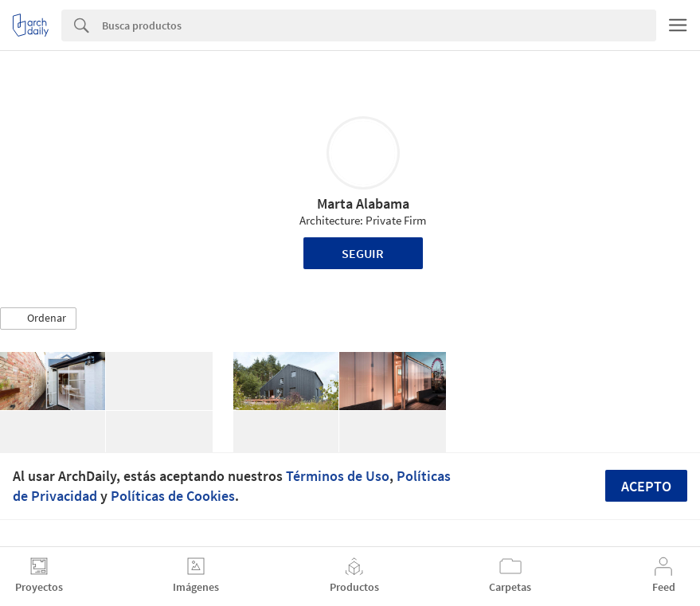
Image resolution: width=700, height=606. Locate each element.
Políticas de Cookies (173, 496)
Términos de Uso (338, 476)
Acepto (646, 486)
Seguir (363, 253)
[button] (38, 319)
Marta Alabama (363, 203)
